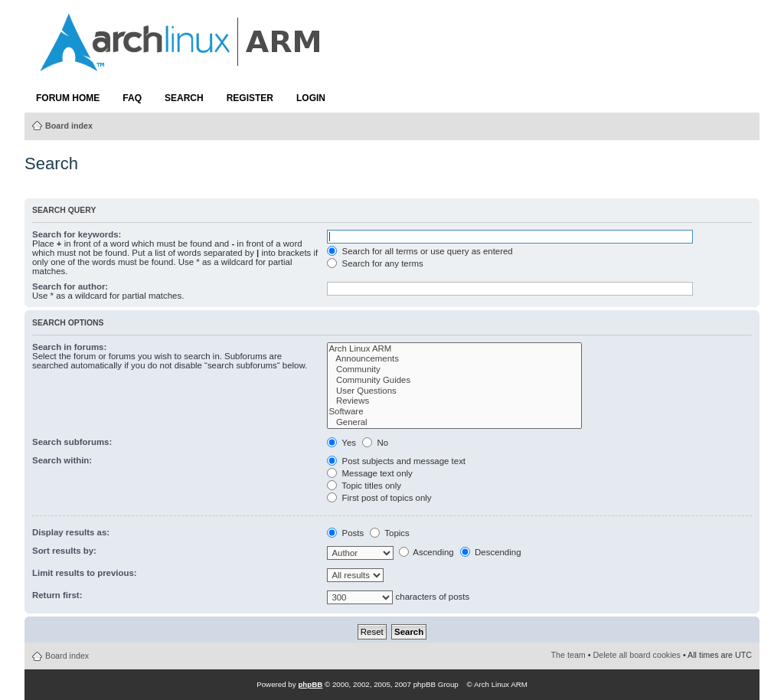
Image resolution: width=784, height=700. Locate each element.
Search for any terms (375, 263)
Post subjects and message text (396, 461)
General (454, 423)
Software (454, 412)
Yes (341, 443)
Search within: (62, 460)
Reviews (454, 401)
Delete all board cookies (637, 655)
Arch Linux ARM (454, 349)
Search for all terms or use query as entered (420, 251)
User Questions (454, 391)
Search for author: (70, 286)
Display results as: (71, 532)
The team (568, 655)
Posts (345, 533)
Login (311, 98)
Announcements (454, 359)
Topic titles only (364, 486)
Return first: (57, 595)
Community (454, 370)
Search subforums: (72, 442)
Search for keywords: (77, 234)
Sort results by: (64, 551)
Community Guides (454, 381)
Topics (389, 533)
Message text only (369, 473)
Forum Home (68, 98)
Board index (69, 126)
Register (250, 98)
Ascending (426, 552)
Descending (491, 552)
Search (184, 98)
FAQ (132, 98)
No (375, 443)
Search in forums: (69, 347)
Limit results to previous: (85, 573)
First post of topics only (379, 498)
